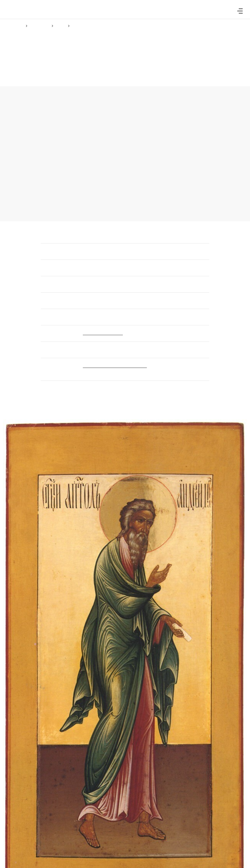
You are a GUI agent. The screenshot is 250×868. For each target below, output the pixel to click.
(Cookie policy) (123, 454)
